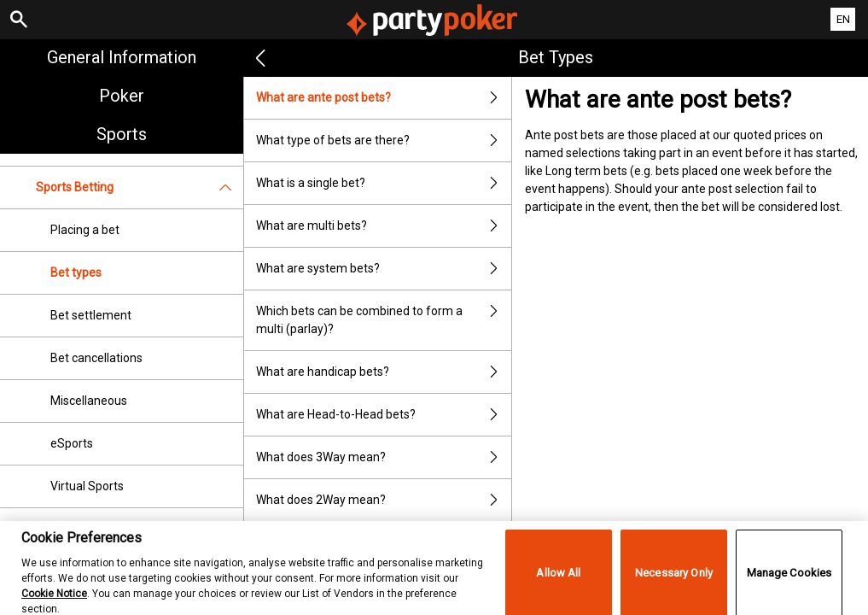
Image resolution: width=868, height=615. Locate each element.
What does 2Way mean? (384, 500)
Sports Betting (140, 187)
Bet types (76, 272)
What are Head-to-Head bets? (384, 415)
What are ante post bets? (384, 98)
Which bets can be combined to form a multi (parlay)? (384, 320)
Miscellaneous (89, 401)
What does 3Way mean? (384, 457)
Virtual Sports (87, 486)
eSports (72, 443)
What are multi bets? (384, 226)
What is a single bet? (384, 183)
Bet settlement (91, 315)
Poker (122, 96)
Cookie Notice (54, 602)
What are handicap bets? (384, 372)
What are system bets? (384, 269)
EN (843, 19)
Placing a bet (85, 230)
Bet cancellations (96, 358)
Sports (122, 134)
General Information (122, 57)
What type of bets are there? (384, 141)
